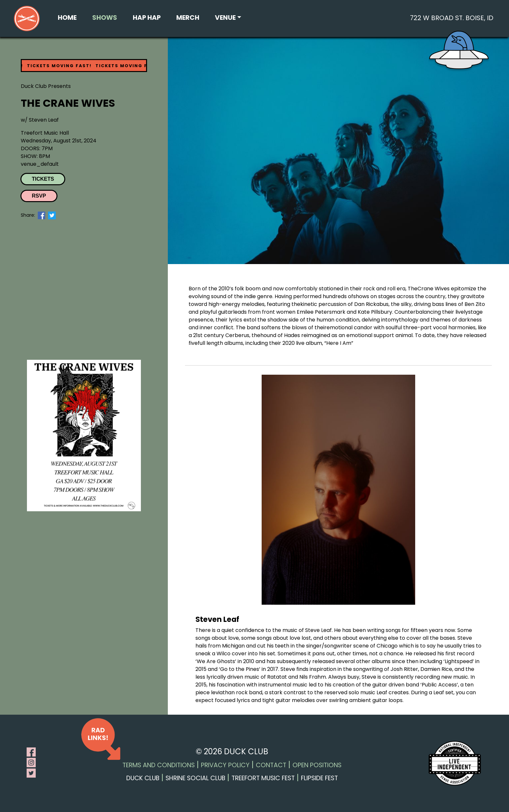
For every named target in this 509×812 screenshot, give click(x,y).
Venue (225, 18)
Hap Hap (147, 18)
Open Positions (317, 765)
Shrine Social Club (195, 778)
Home (67, 18)
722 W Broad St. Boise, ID (452, 18)
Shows (105, 18)
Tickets (43, 179)
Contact (271, 765)
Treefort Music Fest (263, 778)
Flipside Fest (319, 778)
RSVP (39, 196)
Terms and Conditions (159, 765)
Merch (188, 18)
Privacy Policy (225, 765)
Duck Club (143, 778)
